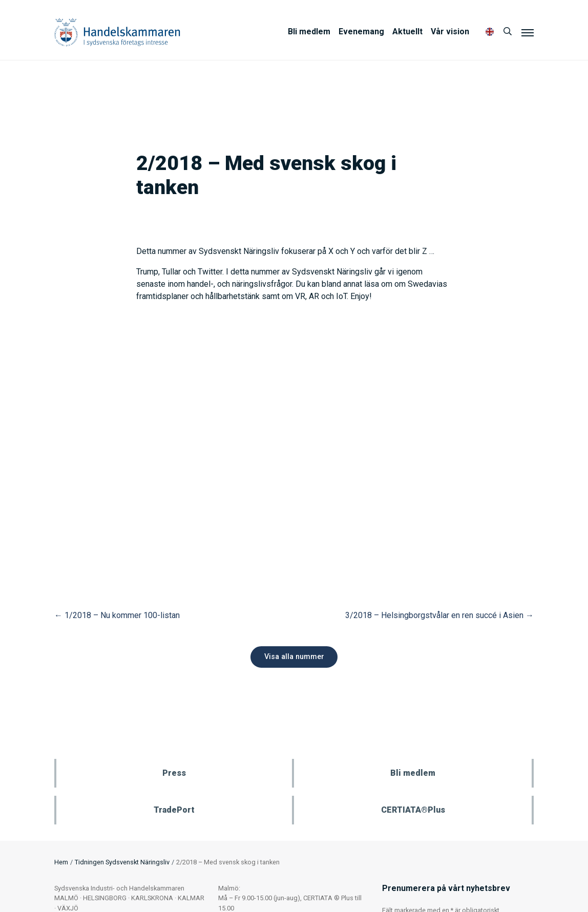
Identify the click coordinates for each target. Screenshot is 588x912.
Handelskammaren (117, 32)
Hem (61, 862)
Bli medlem (309, 31)
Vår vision (450, 31)
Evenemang (361, 31)
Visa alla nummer (294, 657)
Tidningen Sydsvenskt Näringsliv (122, 862)
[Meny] (528, 32)
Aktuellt (407, 31)
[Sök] (508, 32)
